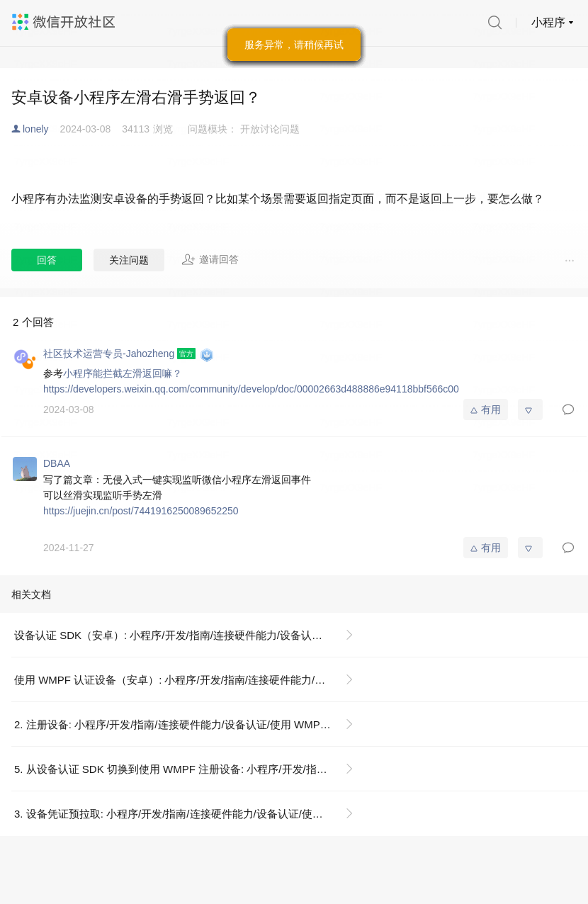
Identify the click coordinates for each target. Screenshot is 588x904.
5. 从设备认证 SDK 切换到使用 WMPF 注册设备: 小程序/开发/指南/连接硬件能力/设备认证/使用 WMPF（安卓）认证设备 (190, 769)
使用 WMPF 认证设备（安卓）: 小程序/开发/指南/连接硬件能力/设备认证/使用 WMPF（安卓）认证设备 (190, 680)
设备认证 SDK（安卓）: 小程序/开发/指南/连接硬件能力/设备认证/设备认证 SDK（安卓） (190, 635)
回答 (47, 260)
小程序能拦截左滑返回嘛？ (123, 373)
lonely (36, 129)
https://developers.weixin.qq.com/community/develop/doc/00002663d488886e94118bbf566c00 (251, 389)
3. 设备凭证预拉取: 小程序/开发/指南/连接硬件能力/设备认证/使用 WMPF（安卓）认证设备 (190, 814)
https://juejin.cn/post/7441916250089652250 (141, 511)
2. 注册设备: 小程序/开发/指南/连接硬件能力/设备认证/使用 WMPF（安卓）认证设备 (190, 724)
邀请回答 (210, 259)
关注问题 (129, 260)
